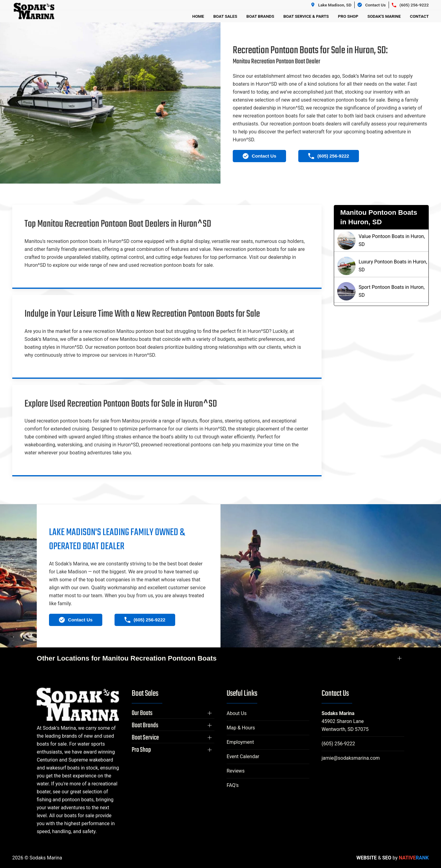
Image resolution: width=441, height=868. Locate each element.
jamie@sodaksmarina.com (351, 758)
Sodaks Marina (338, 713)
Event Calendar (243, 756)
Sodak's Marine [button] (384, 16)
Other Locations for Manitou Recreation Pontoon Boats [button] (127, 658)
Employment (240, 742)
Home (198, 16)
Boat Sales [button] (225, 16)
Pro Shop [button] (348, 16)
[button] (173, 713)
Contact (419, 16)
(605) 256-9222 (338, 744)
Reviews (236, 771)
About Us (237, 713)
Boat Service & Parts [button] (306, 16)
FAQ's (233, 785)
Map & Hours (241, 728)
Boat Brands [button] (260, 16)
